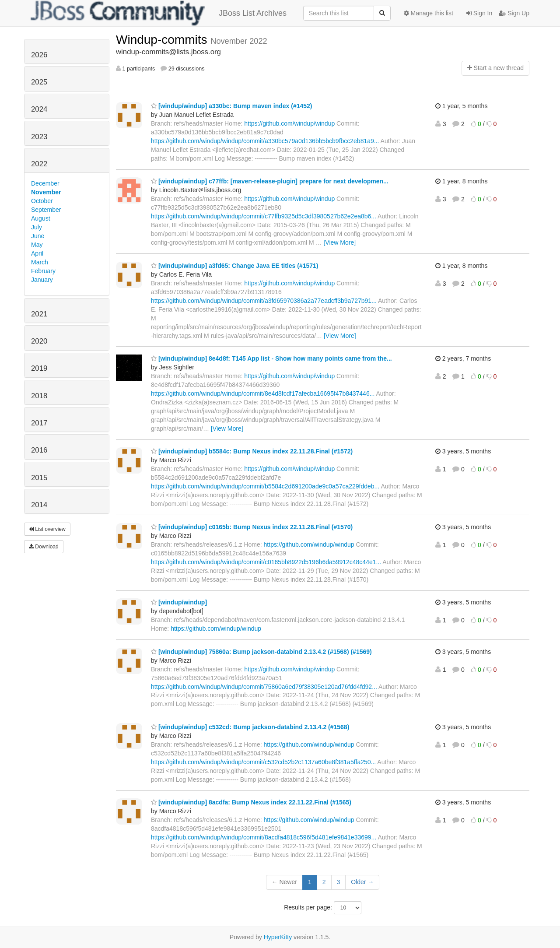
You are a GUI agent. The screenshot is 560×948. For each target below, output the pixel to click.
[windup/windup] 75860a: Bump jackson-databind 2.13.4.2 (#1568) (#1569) (261, 652)
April (37, 253)
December (45, 183)
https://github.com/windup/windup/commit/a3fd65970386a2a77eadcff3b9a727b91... (264, 301)
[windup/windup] (179, 602)
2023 (39, 137)
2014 (39, 505)
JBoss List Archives (159, 13)
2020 (39, 341)
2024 (39, 109)
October (42, 201)
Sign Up (514, 13)
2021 (39, 314)
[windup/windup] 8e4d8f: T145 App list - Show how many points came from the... (271, 358)
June (38, 236)
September (46, 210)
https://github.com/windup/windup (289, 123)
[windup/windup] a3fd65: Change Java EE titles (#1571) (235, 266)
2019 (39, 368)
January (42, 280)
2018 (39, 396)
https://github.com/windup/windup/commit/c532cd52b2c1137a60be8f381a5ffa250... (263, 762)
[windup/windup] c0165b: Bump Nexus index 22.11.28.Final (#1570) (252, 527)
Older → (362, 882)
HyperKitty (278, 937)
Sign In (479, 13)
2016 (39, 450)
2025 (39, 82)
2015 (39, 478)
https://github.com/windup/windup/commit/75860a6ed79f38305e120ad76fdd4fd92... (264, 687)
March (40, 262)
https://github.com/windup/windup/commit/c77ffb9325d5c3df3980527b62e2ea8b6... (264, 216)
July (37, 227)
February (43, 271)
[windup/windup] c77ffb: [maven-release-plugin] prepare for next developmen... (270, 181)
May (37, 245)
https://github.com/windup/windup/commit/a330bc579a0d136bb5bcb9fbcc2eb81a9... (265, 141)
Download (44, 547)
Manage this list (429, 13)
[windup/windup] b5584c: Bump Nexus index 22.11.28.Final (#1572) (252, 451)
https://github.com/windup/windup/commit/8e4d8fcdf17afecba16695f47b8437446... (263, 393)
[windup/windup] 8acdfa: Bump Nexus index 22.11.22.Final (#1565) (251, 802)
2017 (39, 423)
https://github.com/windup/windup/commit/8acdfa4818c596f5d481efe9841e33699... (264, 837)
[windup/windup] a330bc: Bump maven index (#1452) (232, 106)
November (46, 192)
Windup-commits (163, 40)
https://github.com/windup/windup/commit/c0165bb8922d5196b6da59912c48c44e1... (266, 562)
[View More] (339, 242)
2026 (39, 55)
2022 (39, 164)
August (41, 218)
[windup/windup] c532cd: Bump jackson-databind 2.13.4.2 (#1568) (250, 727)
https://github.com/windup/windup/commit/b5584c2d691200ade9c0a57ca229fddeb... (265, 486)
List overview (47, 529)
